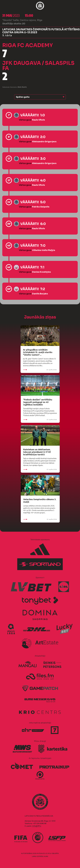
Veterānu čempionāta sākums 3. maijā (40, 501)
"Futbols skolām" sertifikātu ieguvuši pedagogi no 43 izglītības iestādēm (38, 402)
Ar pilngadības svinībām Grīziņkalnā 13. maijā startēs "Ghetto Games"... (38, 352)
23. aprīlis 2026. (40, 370)
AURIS (46, 856)
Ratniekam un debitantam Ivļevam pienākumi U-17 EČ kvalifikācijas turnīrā (37, 452)
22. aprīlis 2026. (40, 519)
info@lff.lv (37, 826)
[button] (40, 97)
